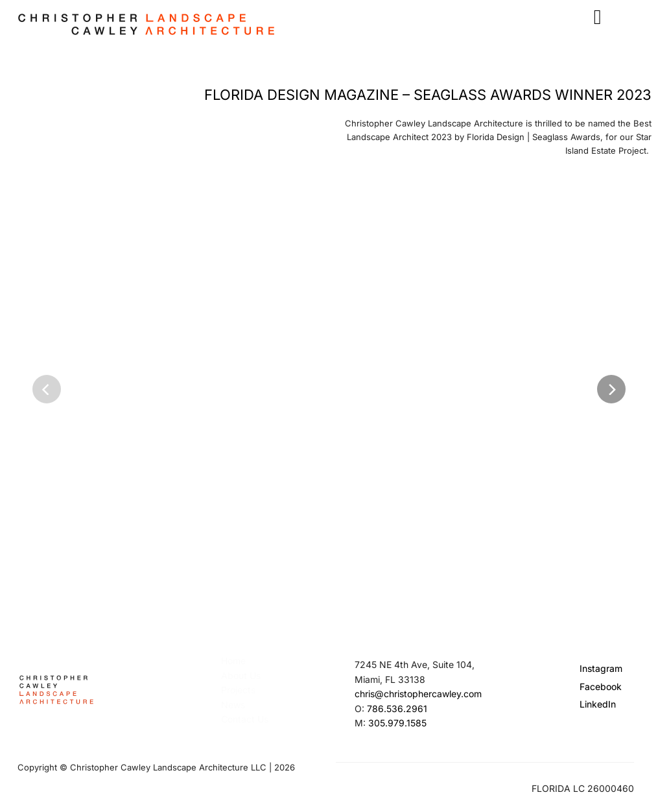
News (233, 705)
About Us (241, 675)
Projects (238, 690)
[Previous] (47, 389)
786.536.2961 (397, 709)
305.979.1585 (397, 723)
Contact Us (245, 719)
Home (233, 661)
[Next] (611, 389)
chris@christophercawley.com (418, 694)
